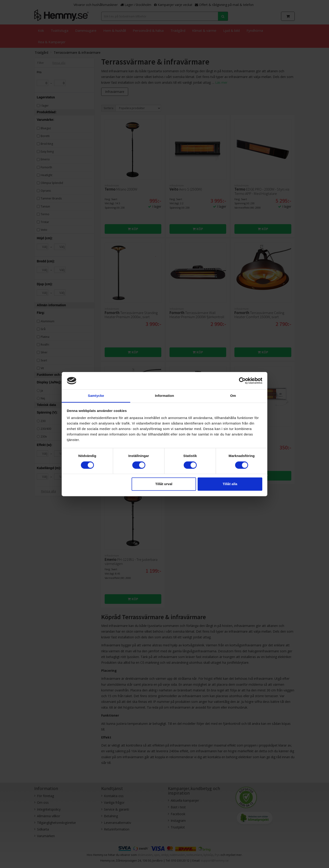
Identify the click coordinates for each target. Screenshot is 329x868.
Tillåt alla (230, 484)
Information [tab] (164, 396)
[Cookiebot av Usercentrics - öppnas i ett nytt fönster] (242, 381)
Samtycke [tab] (96, 396)
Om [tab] (233, 396)
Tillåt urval (164, 484)
